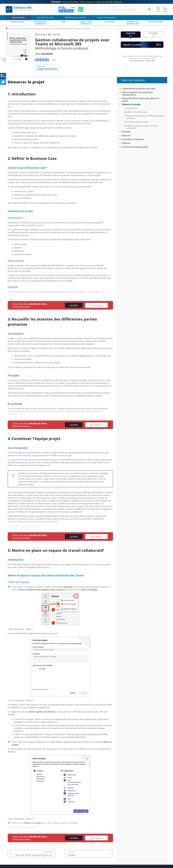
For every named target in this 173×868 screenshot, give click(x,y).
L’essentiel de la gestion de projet (139, 89)
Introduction (132, 108)
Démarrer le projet (131, 104)
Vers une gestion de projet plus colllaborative (137, 94)
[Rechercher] (149, 9)
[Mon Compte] (165, 9)
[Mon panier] (158, 9)
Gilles (44, 54)
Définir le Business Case (137, 112)
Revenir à (47, 68)
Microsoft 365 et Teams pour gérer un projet (36, 855)
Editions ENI (20, 9)
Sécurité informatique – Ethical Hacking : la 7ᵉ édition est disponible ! (86, 2)
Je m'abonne (96, 305)
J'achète (74, 305)
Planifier (72, 855)
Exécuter (126, 136)
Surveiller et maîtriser (133, 139)
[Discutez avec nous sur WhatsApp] (81, 9)
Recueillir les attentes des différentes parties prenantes (146, 117)
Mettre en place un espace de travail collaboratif (142, 127)
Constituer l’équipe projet (137, 122)
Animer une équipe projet (135, 147)
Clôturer (126, 143)
